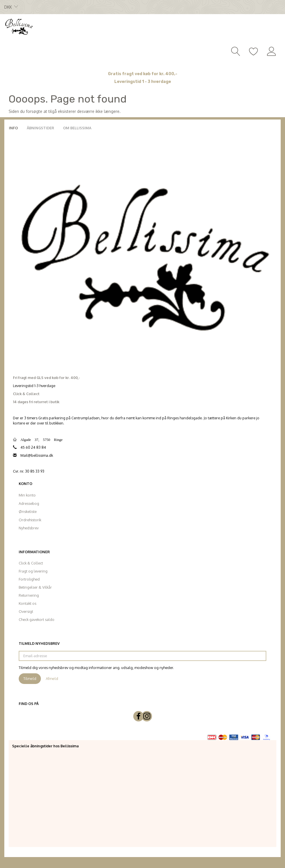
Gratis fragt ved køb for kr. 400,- (143, 74)
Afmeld (52, 679)
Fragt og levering (33, 571)
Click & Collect (31, 563)
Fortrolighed (29, 579)
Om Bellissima (77, 128)
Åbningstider (40, 128)
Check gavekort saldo (37, 619)
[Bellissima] (19, 26)
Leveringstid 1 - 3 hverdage (143, 82)
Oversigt (26, 611)
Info (13, 128)
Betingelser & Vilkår (35, 587)
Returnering (29, 595)
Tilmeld (30, 679)
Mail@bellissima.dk (37, 455)
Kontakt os (27, 603)
